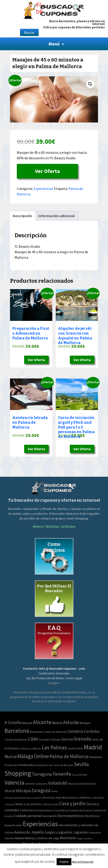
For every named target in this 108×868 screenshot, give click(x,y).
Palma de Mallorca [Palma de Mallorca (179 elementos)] (69, 756)
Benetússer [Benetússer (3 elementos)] (36, 732)
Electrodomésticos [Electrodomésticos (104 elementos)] (71, 816)
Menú (54, 44)
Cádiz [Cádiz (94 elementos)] (33, 739)
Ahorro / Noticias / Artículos (54, 526)
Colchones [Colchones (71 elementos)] (27, 810)
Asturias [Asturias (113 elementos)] (71, 722)
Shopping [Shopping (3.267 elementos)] (18, 773)
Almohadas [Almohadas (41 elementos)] (49, 798)
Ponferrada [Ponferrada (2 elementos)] (11, 765)
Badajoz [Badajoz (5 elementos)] (85, 723)
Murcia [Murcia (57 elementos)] (11, 756)
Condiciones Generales (54, 673)
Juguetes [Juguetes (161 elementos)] (80, 832)
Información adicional (57, 216)
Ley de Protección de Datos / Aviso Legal (54, 678)
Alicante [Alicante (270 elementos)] (42, 722)
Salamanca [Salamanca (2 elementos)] (42, 765)
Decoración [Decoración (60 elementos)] (49, 816)
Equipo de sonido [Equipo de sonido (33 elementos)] (13, 825)
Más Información (83, 862)
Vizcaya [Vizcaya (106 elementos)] (23, 791)
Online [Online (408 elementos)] (41, 756)
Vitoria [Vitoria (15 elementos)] (10, 791)
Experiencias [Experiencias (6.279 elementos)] (40, 824)
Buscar (29, 32)
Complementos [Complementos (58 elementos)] (44, 810)
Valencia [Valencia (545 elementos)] (14, 783)
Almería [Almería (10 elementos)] (57, 723)
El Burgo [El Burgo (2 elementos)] (56, 739)
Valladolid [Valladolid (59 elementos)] (58, 783)
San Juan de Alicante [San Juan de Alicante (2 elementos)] (61, 765)
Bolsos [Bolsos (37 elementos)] (66, 798)
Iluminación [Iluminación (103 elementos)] (22, 832)
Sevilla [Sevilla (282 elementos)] (81, 764)
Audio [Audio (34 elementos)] (59, 798)
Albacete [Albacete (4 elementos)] (27, 723)
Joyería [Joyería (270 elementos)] (37, 832)
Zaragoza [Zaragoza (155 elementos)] (41, 790)
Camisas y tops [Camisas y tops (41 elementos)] (50, 804)
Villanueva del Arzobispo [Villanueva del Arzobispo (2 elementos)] (82, 784)
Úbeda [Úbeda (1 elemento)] (54, 791)
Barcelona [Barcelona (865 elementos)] (17, 731)
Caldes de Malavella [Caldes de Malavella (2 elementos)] (55, 732)
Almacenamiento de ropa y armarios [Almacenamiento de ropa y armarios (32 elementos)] (23, 798)
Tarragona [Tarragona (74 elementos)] (42, 774)
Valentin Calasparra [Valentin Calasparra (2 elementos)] (36, 784)
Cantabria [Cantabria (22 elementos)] (75, 731)
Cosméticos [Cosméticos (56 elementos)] (61, 810)
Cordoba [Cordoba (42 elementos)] (92, 731)
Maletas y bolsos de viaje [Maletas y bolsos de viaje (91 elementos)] (42, 838)
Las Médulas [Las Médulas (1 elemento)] (35, 749)
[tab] (22, 216)
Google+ (54, 683)
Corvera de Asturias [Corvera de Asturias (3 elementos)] (16, 739)
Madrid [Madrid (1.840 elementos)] (93, 747)
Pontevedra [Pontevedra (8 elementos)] (26, 765)
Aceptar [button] (64, 862)
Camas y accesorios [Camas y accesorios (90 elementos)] (28, 804)
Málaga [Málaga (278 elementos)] (25, 756)
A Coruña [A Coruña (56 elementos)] (13, 722)
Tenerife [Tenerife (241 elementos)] (62, 774)
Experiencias (43, 189)
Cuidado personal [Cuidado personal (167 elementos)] (28, 816)
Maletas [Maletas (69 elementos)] (19, 838)
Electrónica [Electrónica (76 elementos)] (92, 816)
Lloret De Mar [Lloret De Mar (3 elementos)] (75, 748)
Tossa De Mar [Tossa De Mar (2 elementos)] (80, 775)
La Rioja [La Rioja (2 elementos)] (23, 748)
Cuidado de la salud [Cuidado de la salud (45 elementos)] (80, 810)
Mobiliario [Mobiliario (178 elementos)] (68, 838)
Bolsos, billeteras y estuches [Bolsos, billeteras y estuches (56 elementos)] (87, 797)
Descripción (22, 216)
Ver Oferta (47, 171)
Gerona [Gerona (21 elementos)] (67, 739)
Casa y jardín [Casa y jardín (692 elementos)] (72, 803)
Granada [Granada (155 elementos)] (82, 739)
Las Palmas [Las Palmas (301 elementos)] (54, 747)
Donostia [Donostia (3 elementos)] (45, 739)
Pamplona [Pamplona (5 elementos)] (95, 757)
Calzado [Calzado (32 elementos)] (9, 804)
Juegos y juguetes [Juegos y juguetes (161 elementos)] (58, 832)
